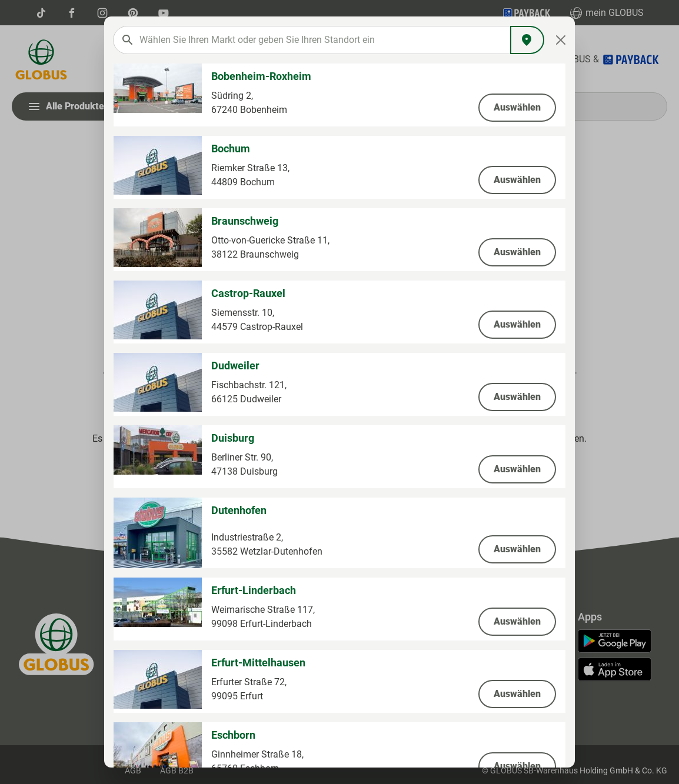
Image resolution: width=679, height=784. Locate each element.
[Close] (561, 40)
